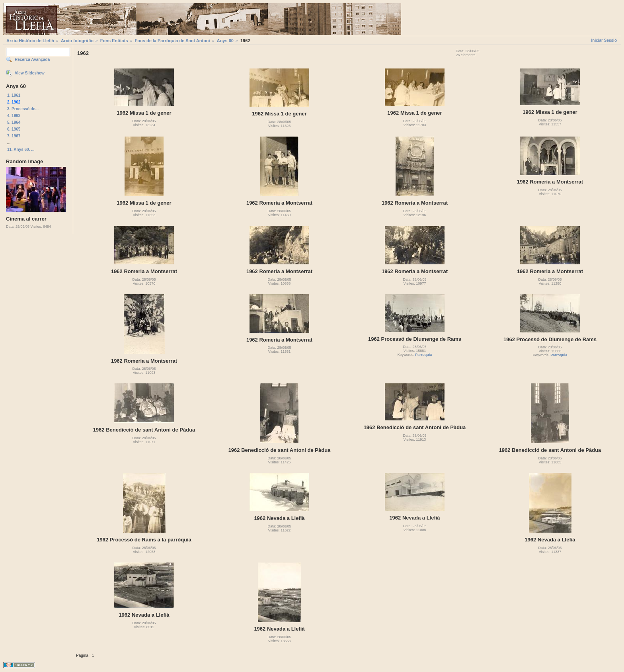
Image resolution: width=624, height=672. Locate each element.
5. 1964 (14, 122)
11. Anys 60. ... (21, 149)
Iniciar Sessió (604, 40)
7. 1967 (14, 136)
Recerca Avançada (32, 60)
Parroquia (423, 355)
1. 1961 (14, 95)
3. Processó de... (23, 109)
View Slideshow (30, 73)
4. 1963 (14, 116)
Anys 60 (225, 41)
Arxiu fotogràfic (77, 41)
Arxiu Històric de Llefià (30, 41)
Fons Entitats (114, 41)
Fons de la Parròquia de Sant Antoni (173, 41)
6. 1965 (14, 129)
